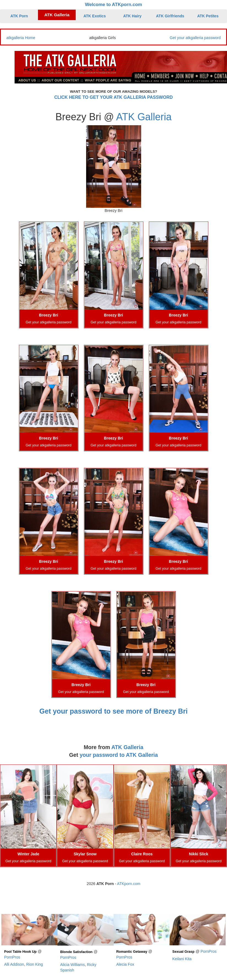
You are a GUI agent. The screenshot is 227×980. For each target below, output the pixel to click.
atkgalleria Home (21, 38)
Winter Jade (28, 854)
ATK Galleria (57, 15)
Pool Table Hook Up (20, 952)
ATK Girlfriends (170, 16)
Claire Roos (142, 854)
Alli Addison (14, 964)
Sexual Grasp (183, 952)
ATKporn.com (129, 884)
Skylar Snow (85, 854)
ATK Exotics (95, 16)
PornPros (12, 957)
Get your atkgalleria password (195, 38)
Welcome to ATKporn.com (114, 5)
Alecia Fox (125, 964)
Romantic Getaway (132, 952)
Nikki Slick (199, 854)
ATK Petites (208, 16)
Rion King (35, 964)
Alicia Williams (73, 965)
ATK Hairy (132, 16)
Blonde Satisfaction (76, 952)
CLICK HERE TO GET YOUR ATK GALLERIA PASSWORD (113, 97)
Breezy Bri (49, 315)
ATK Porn (19, 16)
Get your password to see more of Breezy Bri (113, 711)
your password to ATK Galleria (119, 755)
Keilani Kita (182, 959)
